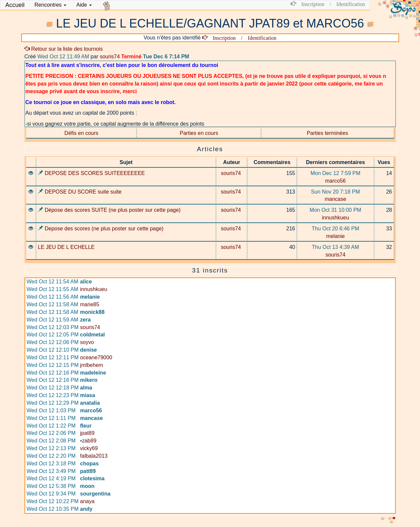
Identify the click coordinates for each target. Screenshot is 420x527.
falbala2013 (94, 456)
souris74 (110, 57)
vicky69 (89, 448)
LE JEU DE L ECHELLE (66, 247)
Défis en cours (81, 133)
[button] (50, 5)
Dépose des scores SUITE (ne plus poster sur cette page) (109, 210)
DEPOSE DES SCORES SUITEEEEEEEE (91, 173)
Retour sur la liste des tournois (64, 49)
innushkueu (335, 218)
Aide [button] (84, 5)
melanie (335, 236)
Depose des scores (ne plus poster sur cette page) (101, 229)
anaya (88, 501)
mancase (335, 199)
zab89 (88, 441)
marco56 (335, 181)
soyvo (87, 342)
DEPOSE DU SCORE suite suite (80, 192)
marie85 (90, 304)
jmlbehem (92, 365)
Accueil (15, 5)
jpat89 (88, 433)
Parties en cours (199, 133)
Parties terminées (327, 133)
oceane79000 (96, 357)
